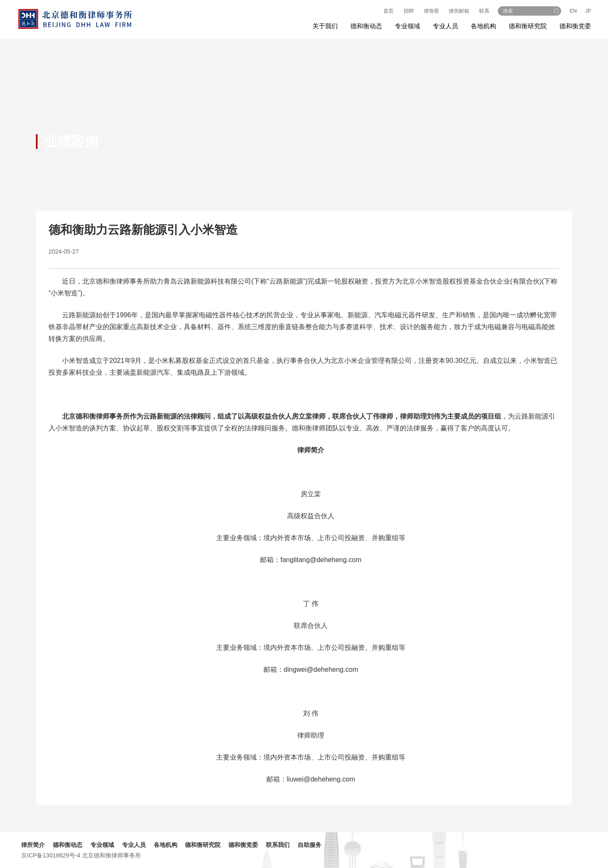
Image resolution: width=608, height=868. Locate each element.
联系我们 (278, 845)
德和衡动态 (68, 845)
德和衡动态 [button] (366, 26)
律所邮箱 (459, 11)
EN (573, 11)
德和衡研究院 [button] (528, 26)
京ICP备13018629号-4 (51, 855)
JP (588, 11)
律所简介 (33, 845)
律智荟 (432, 11)
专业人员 (445, 26)
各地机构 (483, 26)
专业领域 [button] (407, 26)
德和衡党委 (575, 26)
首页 (388, 11)
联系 (484, 11)
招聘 (409, 11)
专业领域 (102, 845)
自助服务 (309, 845)
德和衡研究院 (203, 845)
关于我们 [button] (325, 26)
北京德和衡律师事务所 (111, 855)
